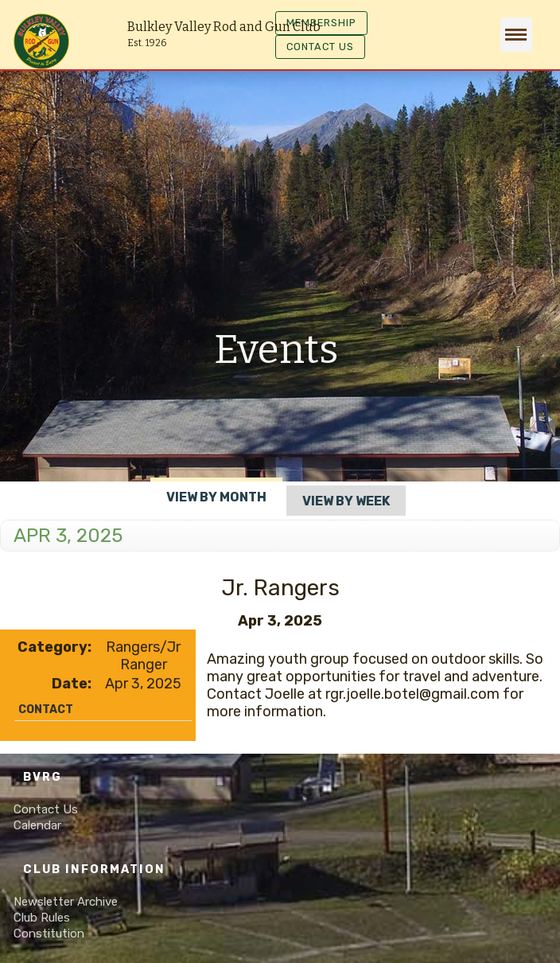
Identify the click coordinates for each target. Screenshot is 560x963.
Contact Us (46, 809)
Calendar (37, 825)
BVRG (43, 777)
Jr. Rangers (280, 588)
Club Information (94, 869)
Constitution (49, 934)
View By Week (346, 501)
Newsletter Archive (66, 902)
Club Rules (42, 918)
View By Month (216, 497)
